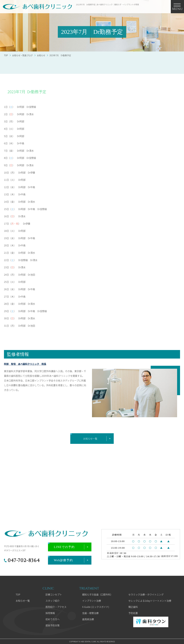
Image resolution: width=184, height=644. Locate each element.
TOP (6, 55)
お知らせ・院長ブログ (22, 55)
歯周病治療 (88, 619)
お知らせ (41, 55)
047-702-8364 (24, 561)
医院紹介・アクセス (56, 607)
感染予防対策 (53, 625)
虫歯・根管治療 (90, 613)
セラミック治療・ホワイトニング (146, 594)
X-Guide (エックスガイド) (96, 607)
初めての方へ (53, 619)
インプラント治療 (92, 601)
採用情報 (50, 613)
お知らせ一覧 (23, 601)
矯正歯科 (133, 607)
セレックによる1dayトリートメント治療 (150, 601)
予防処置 (133, 613)
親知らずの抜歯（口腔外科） (97, 594)
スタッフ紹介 (53, 601)
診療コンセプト (54, 594)
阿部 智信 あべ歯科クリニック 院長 (25, 364)
